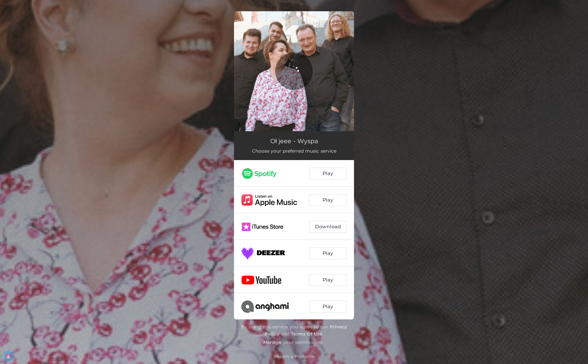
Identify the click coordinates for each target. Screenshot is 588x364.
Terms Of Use (307, 334)
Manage (272, 342)
